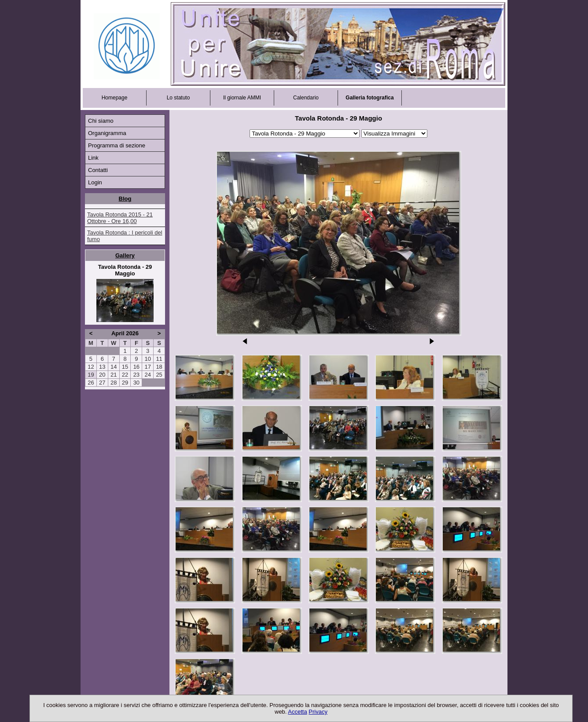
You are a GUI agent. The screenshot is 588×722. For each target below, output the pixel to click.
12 (91, 367)
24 (147, 375)
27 (102, 383)
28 (114, 383)
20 (102, 375)
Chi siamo (101, 121)
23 (136, 375)
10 (147, 359)
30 (136, 383)
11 (159, 359)
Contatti (98, 170)
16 (136, 367)
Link (93, 158)
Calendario (306, 98)
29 (125, 383)
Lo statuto (178, 98)
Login (95, 182)
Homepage (115, 98)
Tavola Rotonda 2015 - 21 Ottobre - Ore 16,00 (120, 218)
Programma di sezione (117, 145)
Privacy (318, 712)
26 (91, 383)
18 (159, 367)
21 (114, 375)
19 (91, 375)
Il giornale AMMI (242, 98)
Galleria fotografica (369, 98)
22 (125, 375)
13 (102, 367)
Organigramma (107, 133)
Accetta (297, 712)
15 (125, 367)
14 (114, 367)
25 (159, 375)
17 (147, 367)
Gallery (125, 255)
